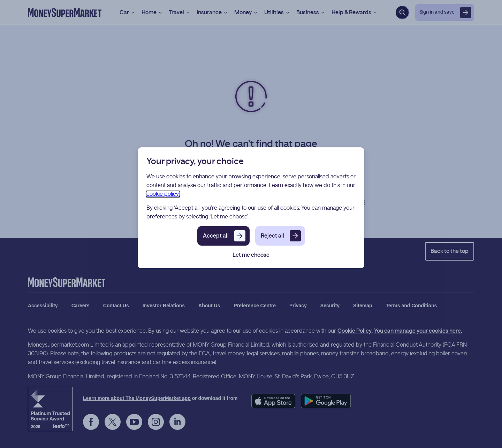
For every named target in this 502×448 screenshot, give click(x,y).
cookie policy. (163, 194)
